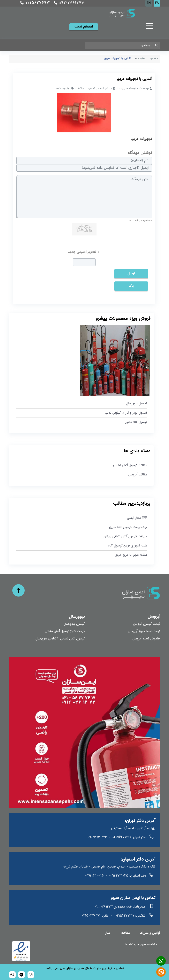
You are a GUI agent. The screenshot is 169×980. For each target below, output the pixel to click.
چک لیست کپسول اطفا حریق (128, 527)
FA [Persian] (157, 3)
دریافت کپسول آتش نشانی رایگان (125, 536)
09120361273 (69, 3)
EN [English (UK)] (149, 3)
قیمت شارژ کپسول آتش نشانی (65, 631)
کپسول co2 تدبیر (136, 422)
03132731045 (119, 876)
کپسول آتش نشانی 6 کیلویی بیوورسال (60, 639)
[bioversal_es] (31, 975)
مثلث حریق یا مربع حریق (131, 555)
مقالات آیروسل (138, 475)
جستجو (157, 45)
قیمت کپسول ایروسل (147, 624)
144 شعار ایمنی (137, 518)
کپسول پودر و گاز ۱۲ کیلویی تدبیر (126, 413)
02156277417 (122, 837)
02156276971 (36, 3)
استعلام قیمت (84, 27)
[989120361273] (12, 975)
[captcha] (84, 262)
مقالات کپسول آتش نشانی (130, 465)
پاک (131, 286)
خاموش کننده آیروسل (146, 639)
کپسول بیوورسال (137, 404)
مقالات (125, 933)
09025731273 (97, 837)
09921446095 (94, 876)
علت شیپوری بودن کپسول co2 (128, 546)
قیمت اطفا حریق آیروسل (144, 631)
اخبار (108, 933)
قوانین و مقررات (150, 933)
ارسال (131, 274)
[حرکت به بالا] (18, 590)
